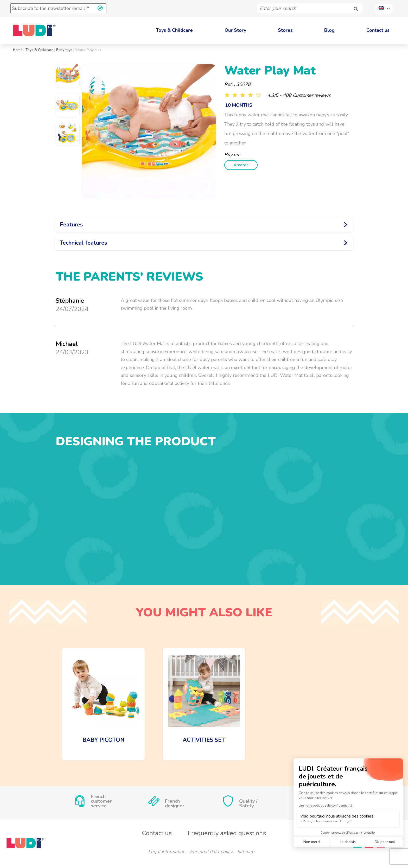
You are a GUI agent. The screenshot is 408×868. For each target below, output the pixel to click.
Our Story (235, 30)
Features (71, 225)
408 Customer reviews (307, 95)
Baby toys (64, 50)
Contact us (378, 30)
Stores (285, 30)
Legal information (167, 852)
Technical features (83, 243)
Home (18, 50)
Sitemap (246, 852)
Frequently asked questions (227, 833)
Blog (329, 30)
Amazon (239, 165)
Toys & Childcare (174, 30)
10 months (239, 105)
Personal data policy (211, 852)
